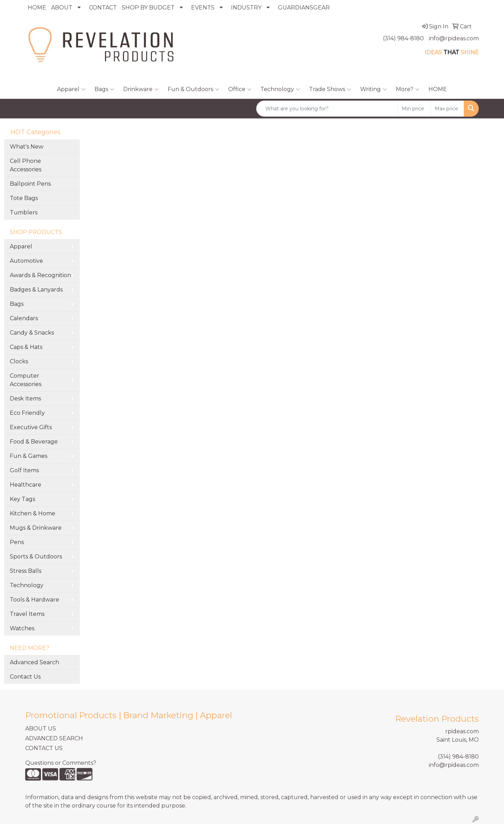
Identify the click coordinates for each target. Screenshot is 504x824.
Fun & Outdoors (193, 89)
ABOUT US (41, 729)
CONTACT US (44, 748)
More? (408, 89)
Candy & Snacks (32, 333)
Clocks (19, 361)
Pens (17, 542)
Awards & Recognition (40, 275)
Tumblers (24, 212)
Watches (22, 628)
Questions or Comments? (61, 763)
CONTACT (103, 8)
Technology (280, 89)
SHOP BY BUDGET (148, 8)
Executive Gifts (31, 427)
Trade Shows (330, 89)
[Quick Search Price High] (447, 109)
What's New (27, 147)
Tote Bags (24, 198)
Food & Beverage (34, 442)
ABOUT (62, 8)
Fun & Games (29, 456)
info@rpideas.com (454, 38)
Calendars (24, 318)
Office (240, 89)
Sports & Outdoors (36, 557)
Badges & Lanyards (36, 290)
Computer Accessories (26, 380)
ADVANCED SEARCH (54, 738)
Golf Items (24, 470)
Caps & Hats (26, 347)
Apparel (71, 89)
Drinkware (141, 89)
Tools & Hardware (34, 600)
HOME (37, 8)
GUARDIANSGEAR (304, 8)
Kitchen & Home (33, 513)
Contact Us (25, 677)
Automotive (26, 261)
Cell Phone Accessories (26, 165)
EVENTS (203, 8)
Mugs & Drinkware (36, 528)
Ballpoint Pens (30, 184)
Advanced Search (34, 662)
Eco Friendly (27, 413)
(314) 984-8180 (403, 38)
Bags (104, 89)
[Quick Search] (327, 109)
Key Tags (22, 499)
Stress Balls (26, 571)
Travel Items (27, 614)
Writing (373, 89)
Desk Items (25, 399)
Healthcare (26, 485)
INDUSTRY (246, 8)
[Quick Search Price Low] (415, 109)
